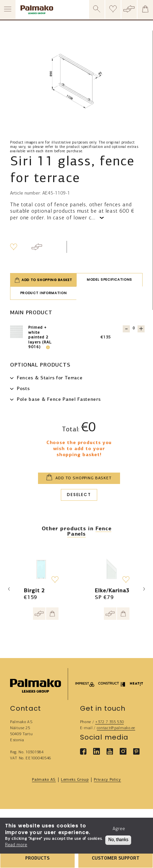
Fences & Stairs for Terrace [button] (50, 378)
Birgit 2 (34, 591)
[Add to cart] (52, 614)
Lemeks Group (75, 780)
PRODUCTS (37, 858)
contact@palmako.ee (116, 728)
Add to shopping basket (43, 280)
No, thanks (118, 840)
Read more (16, 845)
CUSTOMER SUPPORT (116, 858)
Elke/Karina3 (112, 591)
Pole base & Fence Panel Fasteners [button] (59, 400)
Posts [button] (23, 389)
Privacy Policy (107, 780)
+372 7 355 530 (110, 722)
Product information (43, 293)
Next (144, 589)
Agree (119, 829)
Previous (9, 589)
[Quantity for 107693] (134, 329)
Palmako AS (44, 780)
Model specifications (109, 280)
